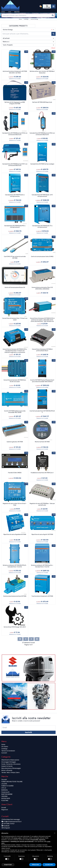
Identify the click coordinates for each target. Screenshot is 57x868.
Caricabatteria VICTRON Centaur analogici (42, 164)
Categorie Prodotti (18, 26)
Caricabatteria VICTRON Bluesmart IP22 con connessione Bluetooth (15, 134)
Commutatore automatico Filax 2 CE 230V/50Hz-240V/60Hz (42, 288)
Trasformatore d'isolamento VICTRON (42, 596)
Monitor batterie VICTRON (42, 442)
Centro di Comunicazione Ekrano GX (15, 287)
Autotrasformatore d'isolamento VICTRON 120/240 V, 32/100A (15, 72)
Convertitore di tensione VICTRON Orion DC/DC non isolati (15, 381)
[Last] (37, 639)
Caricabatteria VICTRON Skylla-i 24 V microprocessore (42, 196)
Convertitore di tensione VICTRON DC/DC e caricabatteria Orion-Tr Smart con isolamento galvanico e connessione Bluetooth (15, 351)
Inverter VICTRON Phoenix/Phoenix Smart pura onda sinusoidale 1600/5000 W (42, 381)
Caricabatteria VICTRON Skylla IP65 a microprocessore (15, 227)
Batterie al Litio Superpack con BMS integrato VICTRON (15, 103)
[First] (20, 639)
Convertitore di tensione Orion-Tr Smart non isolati (15, 319)
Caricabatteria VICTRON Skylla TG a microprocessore (42, 227)
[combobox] (28, 16)
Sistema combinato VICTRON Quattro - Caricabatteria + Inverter (42, 566)
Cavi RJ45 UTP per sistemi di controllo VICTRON (15, 257)
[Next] (31, 639)
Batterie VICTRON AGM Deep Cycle (42, 102)
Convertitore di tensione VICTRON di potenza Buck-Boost (42, 350)
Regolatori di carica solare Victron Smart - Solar (15, 504)
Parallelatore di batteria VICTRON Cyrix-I (42, 473)
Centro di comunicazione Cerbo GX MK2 (42, 257)
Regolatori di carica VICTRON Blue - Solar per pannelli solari (42, 504)
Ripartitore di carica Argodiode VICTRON (15, 534)
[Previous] (26, 639)
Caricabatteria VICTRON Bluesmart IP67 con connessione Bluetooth (15, 165)
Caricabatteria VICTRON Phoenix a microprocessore (15, 196)
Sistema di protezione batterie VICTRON (15, 596)
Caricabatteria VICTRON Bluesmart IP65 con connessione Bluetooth (42, 134)
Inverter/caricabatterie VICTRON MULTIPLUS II (42, 412)
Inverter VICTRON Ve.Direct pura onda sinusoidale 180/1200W (15, 412)
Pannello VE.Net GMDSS (15, 473)
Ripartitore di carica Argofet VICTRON (42, 534)
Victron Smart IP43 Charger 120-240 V (15, 627)
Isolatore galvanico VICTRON (15, 442)
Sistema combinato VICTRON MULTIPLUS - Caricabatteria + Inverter (15, 566)
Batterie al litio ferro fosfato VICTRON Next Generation (42, 72)
